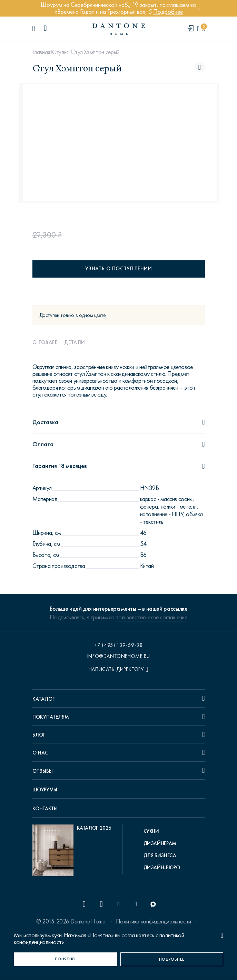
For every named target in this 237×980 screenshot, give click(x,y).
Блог (39, 735)
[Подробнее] (172, 959)
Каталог (44, 699)
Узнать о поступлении (119, 269)
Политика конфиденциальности (154, 921)
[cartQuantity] (203, 29)
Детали (75, 342)
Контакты (45, 809)
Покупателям (51, 717)
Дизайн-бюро (162, 868)
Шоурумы (45, 790)
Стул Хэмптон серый (95, 52)
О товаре (45, 342)
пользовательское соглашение (151, 617)
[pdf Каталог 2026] (72, 852)
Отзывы (43, 771)
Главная (41, 52)
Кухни (151, 831)
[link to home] (119, 29)
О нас (40, 753)
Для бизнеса (160, 856)
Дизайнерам (160, 843)
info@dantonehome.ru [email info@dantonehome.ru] (119, 656)
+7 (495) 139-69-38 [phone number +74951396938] (119, 645)
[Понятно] (65, 959)
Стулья (60, 52)
